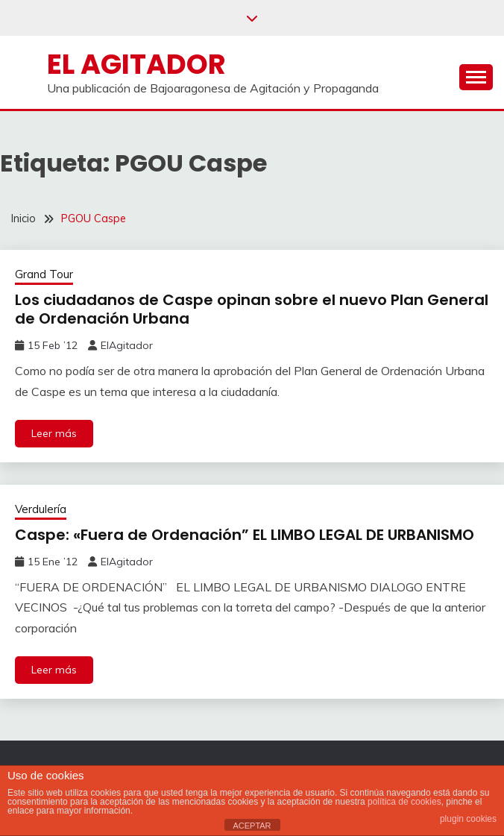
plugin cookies (468, 819)
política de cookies (404, 802)
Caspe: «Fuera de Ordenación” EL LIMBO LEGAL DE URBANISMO (245, 535)
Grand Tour (44, 274)
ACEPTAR (252, 826)
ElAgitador (127, 345)
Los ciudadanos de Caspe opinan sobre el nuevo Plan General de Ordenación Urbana (252, 309)
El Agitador (136, 64)
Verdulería (41, 509)
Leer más (54, 433)
